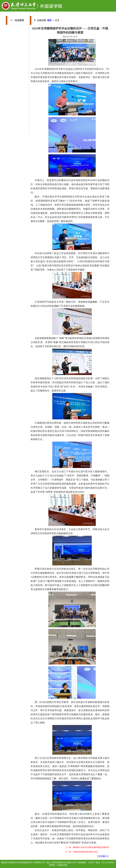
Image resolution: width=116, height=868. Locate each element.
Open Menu (112, 4)
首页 (49, 20)
